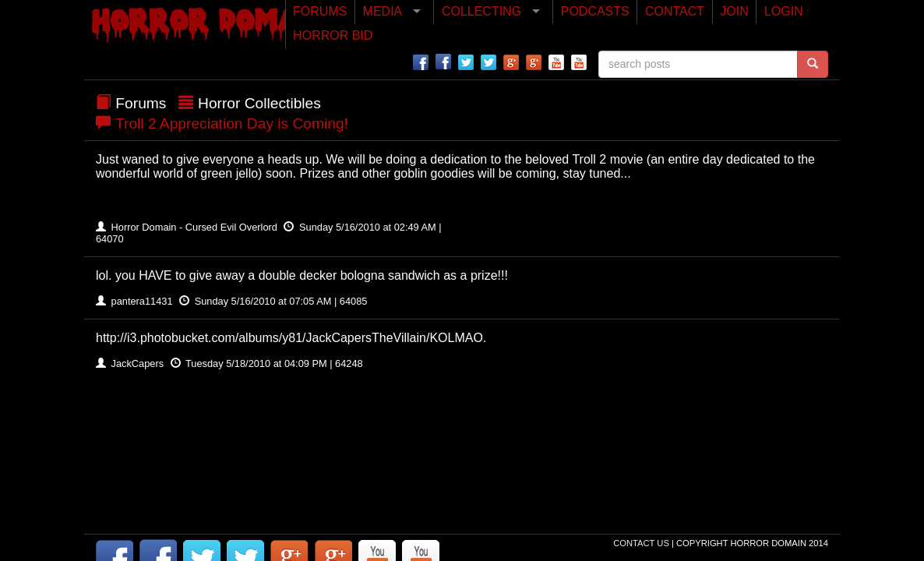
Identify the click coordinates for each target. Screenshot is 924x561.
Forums (141, 103)
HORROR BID (333, 35)
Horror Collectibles (259, 103)
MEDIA (383, 11)
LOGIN (784, 11)
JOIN (734, 11)
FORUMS (320, 11)
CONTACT (675, 11)
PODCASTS (595, 11)
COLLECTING (481, 11)
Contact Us (642, 543)
